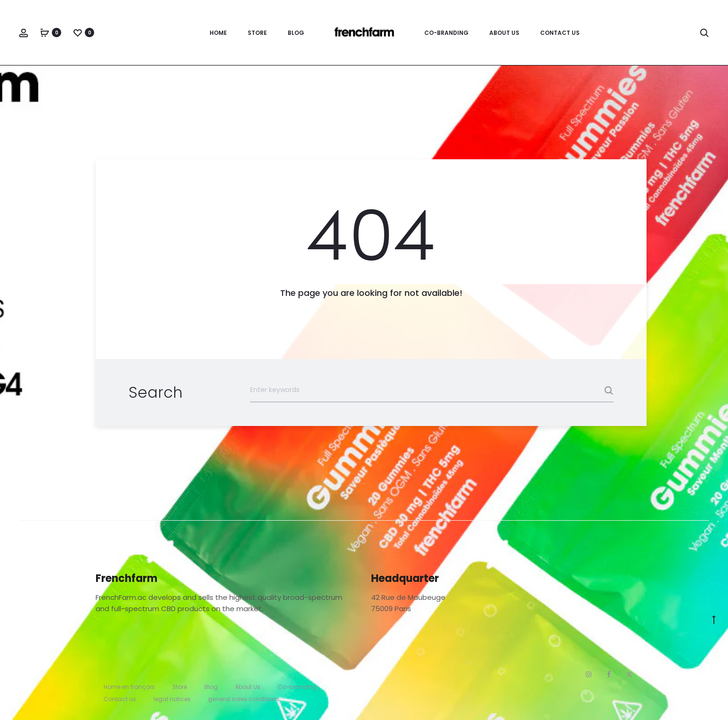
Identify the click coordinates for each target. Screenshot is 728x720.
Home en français (129, 687)
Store (257, 33)
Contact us (560, 33)
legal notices (172, 699)
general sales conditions (244, 699)
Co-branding (446, 33)
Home (218, 33)
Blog (296, 33)
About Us (504, 33)
